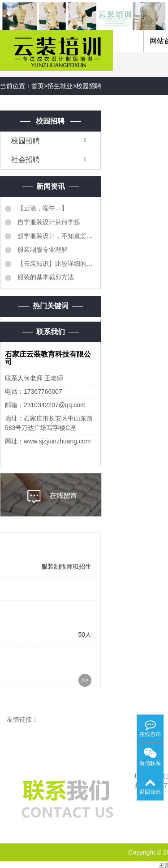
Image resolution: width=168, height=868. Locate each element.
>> (85, 680)
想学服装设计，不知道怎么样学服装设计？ (56, 236)
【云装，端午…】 (42, 208)
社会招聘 (26, 160)
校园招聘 (89, 86)
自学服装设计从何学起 (48, 222)
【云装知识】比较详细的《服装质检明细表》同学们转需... (56, 264)
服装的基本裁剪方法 (45, 277)
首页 (38, 86)
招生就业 (60, 86)
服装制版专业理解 (42, 250)
